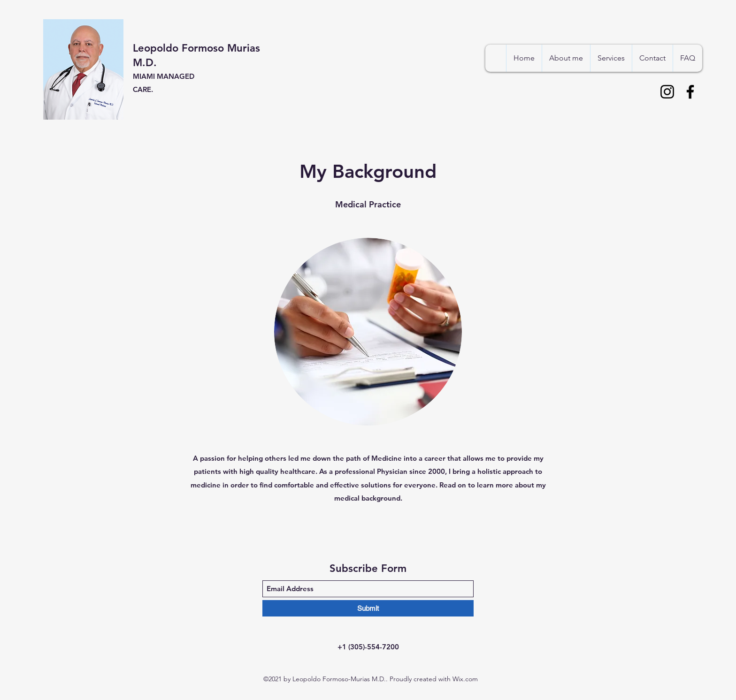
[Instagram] (667, 92)
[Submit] (368, 608)
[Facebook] (690, 92)
